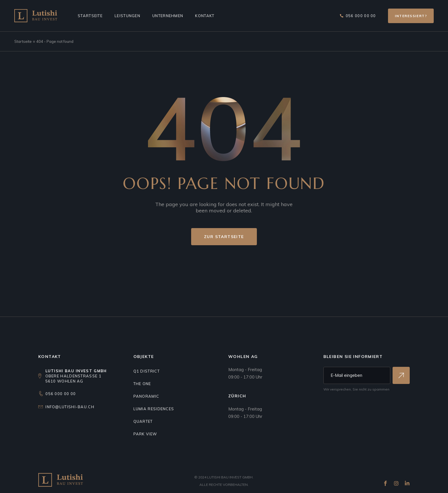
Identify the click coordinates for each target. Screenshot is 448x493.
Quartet (143, 421)
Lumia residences (154, 409)
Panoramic (146, 396)
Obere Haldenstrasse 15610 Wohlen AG (76, 376)
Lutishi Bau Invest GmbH (230, 477)
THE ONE (142, 384)
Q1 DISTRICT (147, 371)
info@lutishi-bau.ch (70, 407)
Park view (145, 434)
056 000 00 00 (61, 394)
